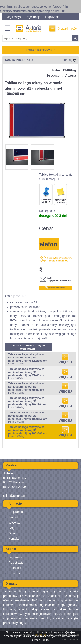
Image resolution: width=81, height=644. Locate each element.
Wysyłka (14, 523)
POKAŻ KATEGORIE (40, 50)
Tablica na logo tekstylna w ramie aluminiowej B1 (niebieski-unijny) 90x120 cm (27, 401)
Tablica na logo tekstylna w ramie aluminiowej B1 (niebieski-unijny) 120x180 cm (28, 358)
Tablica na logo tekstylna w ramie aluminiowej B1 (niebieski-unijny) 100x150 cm (28, 416)
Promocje (15, 568)
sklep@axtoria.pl (14, 496)
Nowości (14, 573)
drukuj (70, 60)
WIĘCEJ (65, 361)
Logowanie (52, 17)
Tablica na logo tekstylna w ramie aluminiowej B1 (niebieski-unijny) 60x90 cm (26, 387)
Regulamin (16, 512)
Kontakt (14, 539)
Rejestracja (33, 17)
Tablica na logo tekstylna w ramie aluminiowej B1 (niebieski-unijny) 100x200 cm (28, 430)
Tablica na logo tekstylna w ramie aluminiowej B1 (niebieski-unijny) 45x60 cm (26, 372)
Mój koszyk (14, 17)
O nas (12, 533)
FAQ (12, 528)
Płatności (15, 517)
